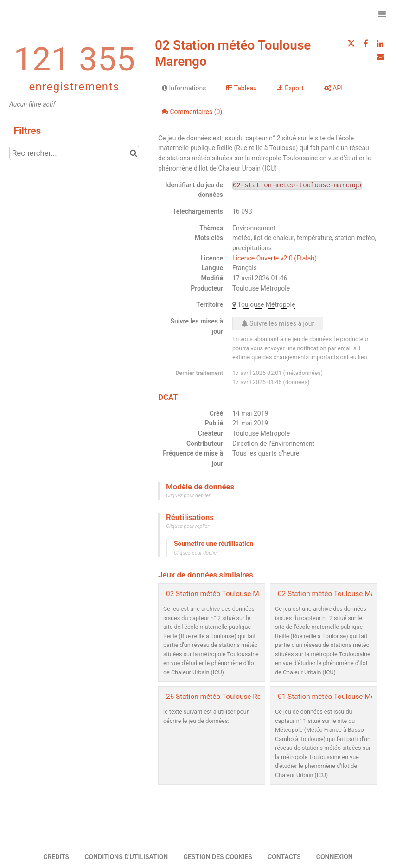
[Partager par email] (380, 57)
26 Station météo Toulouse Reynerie (223, 697)
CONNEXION (335, 857)
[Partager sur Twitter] (351, 44)
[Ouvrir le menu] (382, 14)
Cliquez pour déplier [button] (188, 496)
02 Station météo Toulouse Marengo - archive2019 (246, 594)
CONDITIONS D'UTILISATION (126, 857)
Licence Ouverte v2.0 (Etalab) (275, 258)
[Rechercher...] (74, 153)
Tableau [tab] (241, 88)
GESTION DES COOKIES (218, 857)
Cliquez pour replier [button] (188, 526)
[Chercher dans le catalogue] (133, 153)
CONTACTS (284, 857)
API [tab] (333, 88)
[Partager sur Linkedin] (380, 44)
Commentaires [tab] (192, 112)
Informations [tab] (184, 88)
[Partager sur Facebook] (366, 44)
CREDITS (56, 857)
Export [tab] (291, 88)
